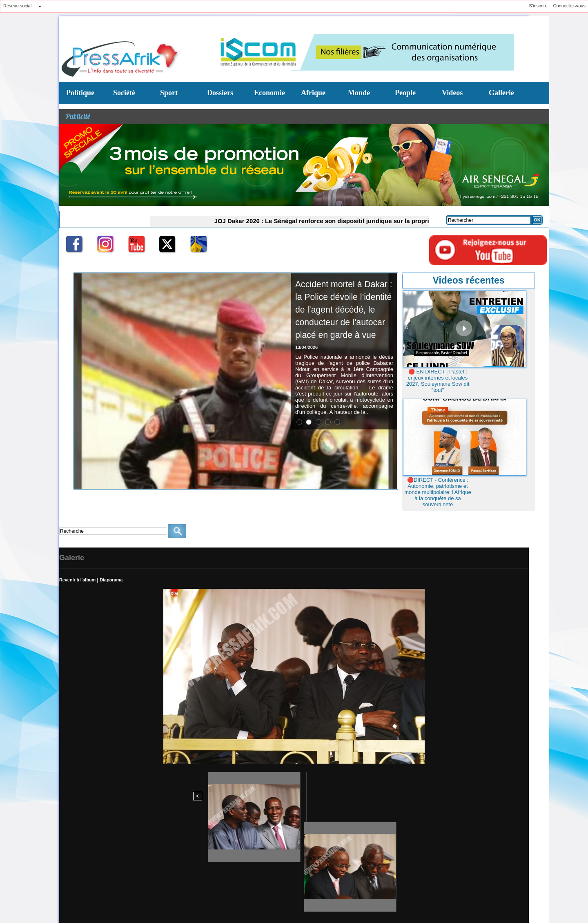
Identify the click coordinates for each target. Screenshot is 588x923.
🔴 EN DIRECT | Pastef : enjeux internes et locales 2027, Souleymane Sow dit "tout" (438, 381)
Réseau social (17, 6)
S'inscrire (538, 6)
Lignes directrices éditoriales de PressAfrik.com (121, 877)
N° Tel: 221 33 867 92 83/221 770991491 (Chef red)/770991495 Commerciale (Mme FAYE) (343, 853)
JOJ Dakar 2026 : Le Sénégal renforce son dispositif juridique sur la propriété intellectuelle (324, 221)
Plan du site (72, 901)
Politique (80, 93)
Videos (452, 93)
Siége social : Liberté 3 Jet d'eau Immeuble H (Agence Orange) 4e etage (148, 853)
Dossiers (220, 93)
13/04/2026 (306, 373)
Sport (169, 93)
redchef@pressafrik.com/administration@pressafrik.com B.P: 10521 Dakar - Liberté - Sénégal (257, 857)
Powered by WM (144, 901)
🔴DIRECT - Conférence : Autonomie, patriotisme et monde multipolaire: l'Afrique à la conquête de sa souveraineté (438, 492)
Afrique (313, 93)
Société (124, 93)
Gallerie (501, 93)
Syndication (109, 901)
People (405, 93)
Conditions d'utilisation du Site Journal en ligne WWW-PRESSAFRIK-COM (273, 877)
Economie (269, 93)
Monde (359, 93)
